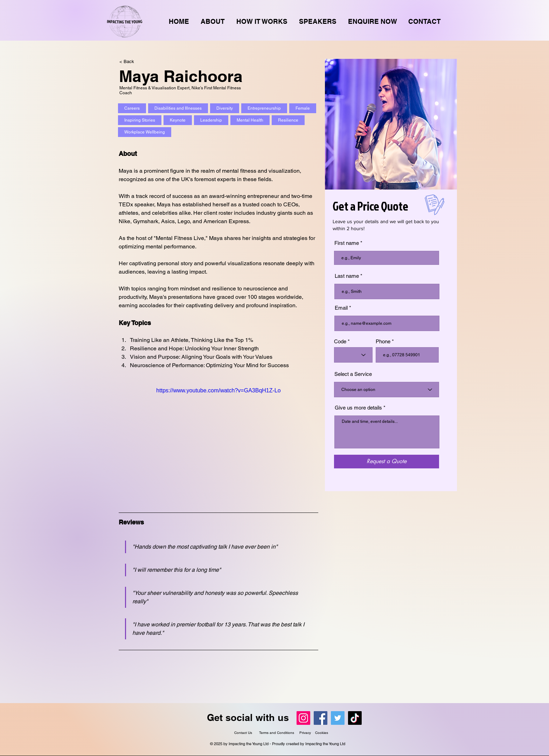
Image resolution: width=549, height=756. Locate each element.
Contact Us (243, 733)
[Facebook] (321, 718)
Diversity (224, 108)
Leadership (211, 120)
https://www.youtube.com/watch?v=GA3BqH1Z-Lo (218, 390)
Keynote (178, 120)
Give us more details (358, 408)
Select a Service (353, 374)
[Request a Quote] (387, 462)
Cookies (322, 733)
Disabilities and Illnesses (178, 108)
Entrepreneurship (264, 108)
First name (347, 243)
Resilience (288, 120)
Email (341, 308)
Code (340, 341)
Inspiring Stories (140, 120)
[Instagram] (303, 718)
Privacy (305, 733)
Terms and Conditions (277, 733)
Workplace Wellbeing (144, 132)
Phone (383, 341)
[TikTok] (355, 718)
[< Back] (133, 61)
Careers (132, 108)
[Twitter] (338, 718)
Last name (347, 276)
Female (303, 108)
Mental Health (250, 120)
